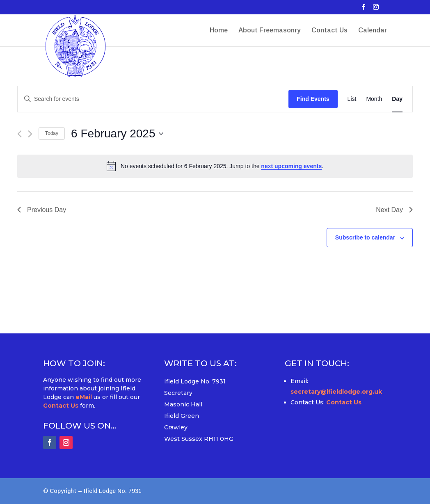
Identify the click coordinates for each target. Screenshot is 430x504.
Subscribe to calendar (365, 237)
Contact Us (329, 31)
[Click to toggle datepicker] (117, 134)
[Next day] (30, 134)
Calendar (373, 31)
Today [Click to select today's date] (52, 133)
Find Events (313, 99)
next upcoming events (291, 166)
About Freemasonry (270, 31)
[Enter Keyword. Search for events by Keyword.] (153, 99)
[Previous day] (19, 134)
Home (219, 31)
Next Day (394, 210)
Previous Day (42, 210)
